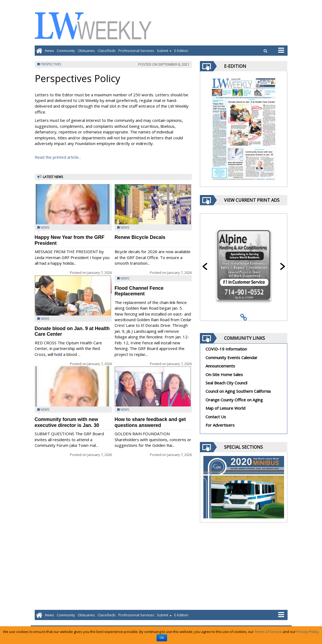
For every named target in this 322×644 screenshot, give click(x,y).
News (49, 51)
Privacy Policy (307, 632)
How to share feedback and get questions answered (150, 422)
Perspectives (51, 64)
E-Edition (181, 51)
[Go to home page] (39, 51)
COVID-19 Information (226, 349)
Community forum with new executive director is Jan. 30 (67, 422)
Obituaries (86, 51)
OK (162, 638)
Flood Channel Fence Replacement (139, 291)
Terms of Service (268, 632)
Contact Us (216, 417)
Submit (164, 51)
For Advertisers (220, 425)
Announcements (220, 366)
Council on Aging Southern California (238, 391)
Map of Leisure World (225, 408)
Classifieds (107, 51)
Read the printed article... (58, 157)
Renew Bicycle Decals (140, 237)
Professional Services (136, 51)
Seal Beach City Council (226, 383)
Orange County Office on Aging (234, 400)
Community (66, 51)
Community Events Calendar (231, 358)
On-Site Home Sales (224, 374)
